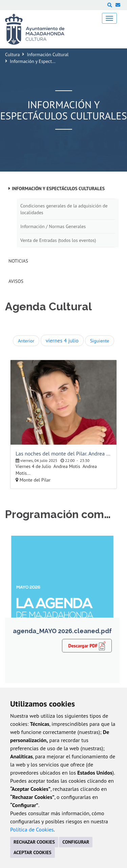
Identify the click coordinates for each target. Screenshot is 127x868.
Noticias (18, 261)
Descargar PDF (87, 645)
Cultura (12, 54)
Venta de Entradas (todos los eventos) (58, 240)
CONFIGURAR (76, 842)
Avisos (16, 281)
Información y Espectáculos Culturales (58, 188)
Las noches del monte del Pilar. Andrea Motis (63, 453)
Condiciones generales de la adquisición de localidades (64, 209)
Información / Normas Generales (53, 226)
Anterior (26, 341)
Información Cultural (48, 54)
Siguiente (100, 341)
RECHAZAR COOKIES (34, 842)
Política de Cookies (32, 829)
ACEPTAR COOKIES (33, 852)
